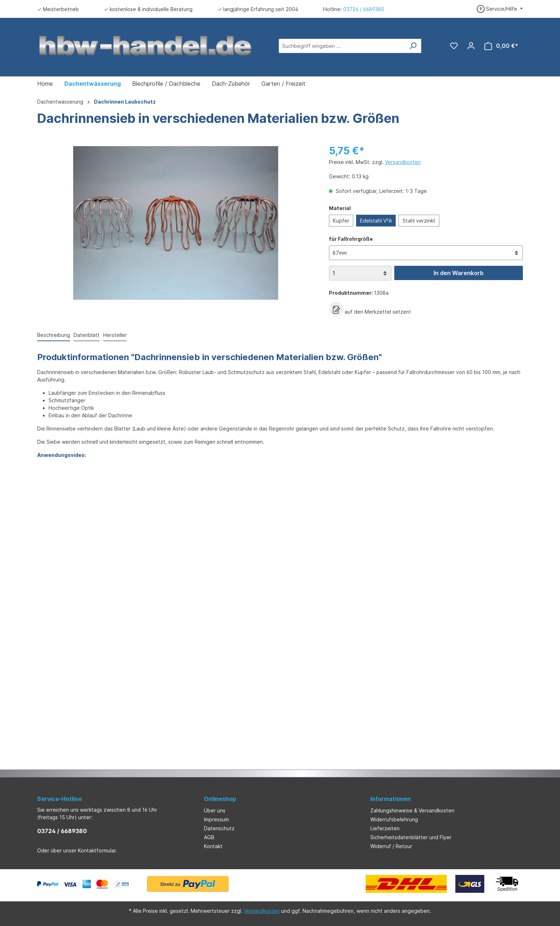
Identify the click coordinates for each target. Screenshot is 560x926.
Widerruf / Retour (391, 846)
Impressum (216, 819)
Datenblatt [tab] (87, 335)
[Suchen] (413, 46)
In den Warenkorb (459, 273)
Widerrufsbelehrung (394, 819)
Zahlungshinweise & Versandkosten (412, 810)
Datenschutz (219, 828)
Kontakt (213, 846)
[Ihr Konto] (471, 46)
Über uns (215, 810)
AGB (209, 837)
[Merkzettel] (454, 46)
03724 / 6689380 (364, 9)
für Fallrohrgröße (351, 238)
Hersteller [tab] (115, 335)
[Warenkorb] (501, 46)
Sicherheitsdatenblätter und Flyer (411, 837)
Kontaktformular (97, 850)
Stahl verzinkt (419, 221)
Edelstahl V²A (376, 221)
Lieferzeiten (385, 828)
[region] (176, 223)
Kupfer (341, 221)
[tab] (54, 335)
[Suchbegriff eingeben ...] (342, 46)
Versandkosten (403, 162)
